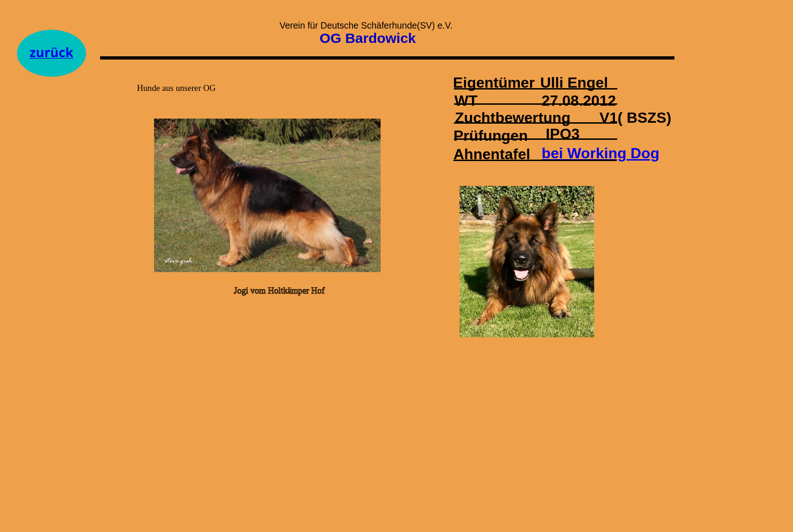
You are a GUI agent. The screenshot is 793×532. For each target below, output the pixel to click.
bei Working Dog (600, 153)
